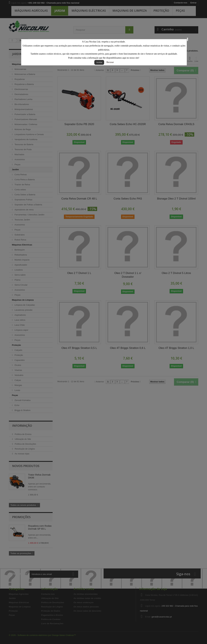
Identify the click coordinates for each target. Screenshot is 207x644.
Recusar (110, 62)
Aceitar (99, 62)
